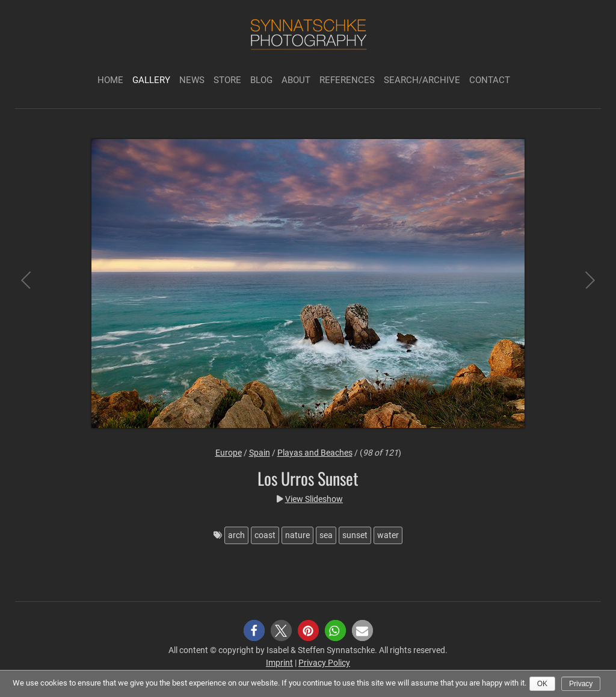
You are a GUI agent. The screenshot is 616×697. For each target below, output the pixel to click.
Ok (542, 684)
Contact (490, 80)
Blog (261, 80)
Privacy (581, 684)
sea (326, 535)
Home (110, 80)
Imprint (279, 663)
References (347, 80)
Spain (260, 453)
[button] (254, 630)
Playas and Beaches (315, 453)
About (296, 80)
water (388, 535)
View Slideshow (314, 499)
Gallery (151, 80)
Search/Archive (422, 80)
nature (297, 535)
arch (236, 535)
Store (227, 80)
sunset (355, 535)
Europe (229, 453)
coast (265, 535)
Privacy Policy (324, 663)
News (192, 80)
